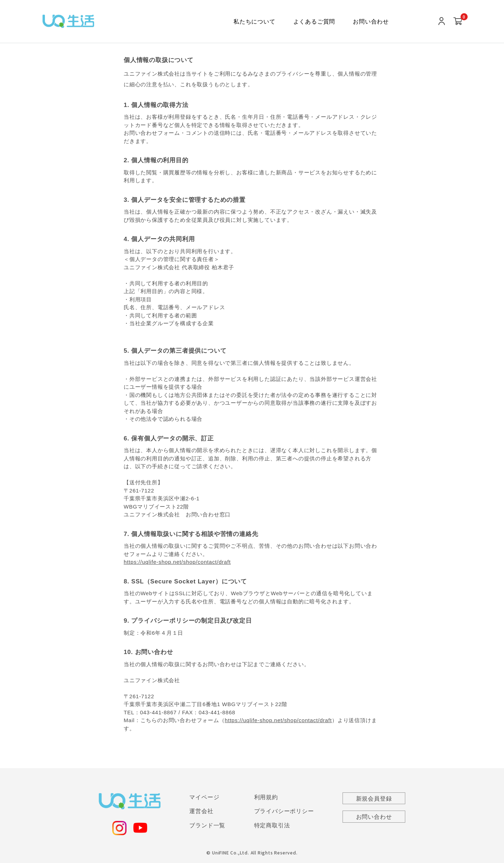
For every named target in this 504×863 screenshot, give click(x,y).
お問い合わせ (371, 22)
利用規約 (266, 797)
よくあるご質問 (314, 22)
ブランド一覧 (207, 826)
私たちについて (254, 22)
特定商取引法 (272, 826)
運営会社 (201, 811)
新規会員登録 (374, 799)
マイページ (204, 797)
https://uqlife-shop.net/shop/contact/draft (177, 562)
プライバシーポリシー (284, 811)
